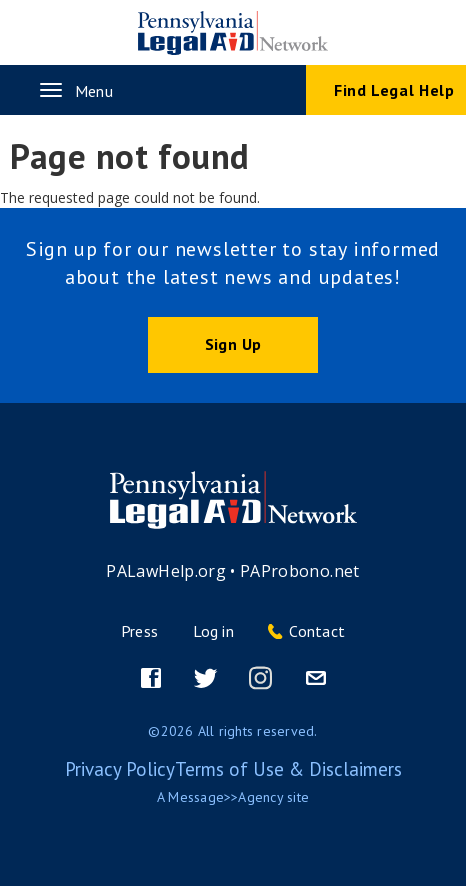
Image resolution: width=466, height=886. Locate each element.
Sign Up (233, 344)
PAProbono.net (300, 571)
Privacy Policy (120, 769)
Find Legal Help (394, 90)
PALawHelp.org (166, 571)
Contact (317, 631)
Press (139, 631)
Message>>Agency (225, 797)
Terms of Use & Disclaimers (288, 769)
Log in (213, 631)
